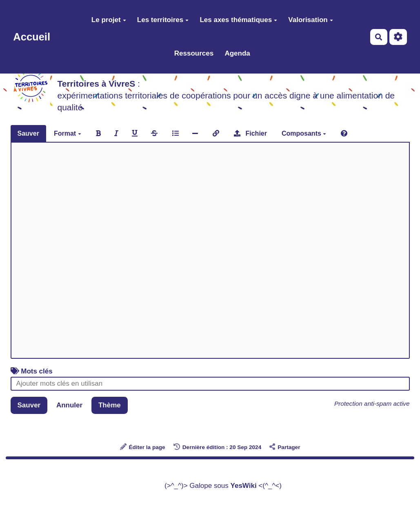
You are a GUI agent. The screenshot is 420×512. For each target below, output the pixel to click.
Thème (110, 405)
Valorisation (310, 20)
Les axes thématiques (238, 20)
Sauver (28, 133)
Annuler (69, 405)
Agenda (237, 53)
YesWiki (244, 486)
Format (68, 133)
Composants (304, 133)
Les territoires (163, 20)
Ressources (194, 53)
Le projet (109, 20)
